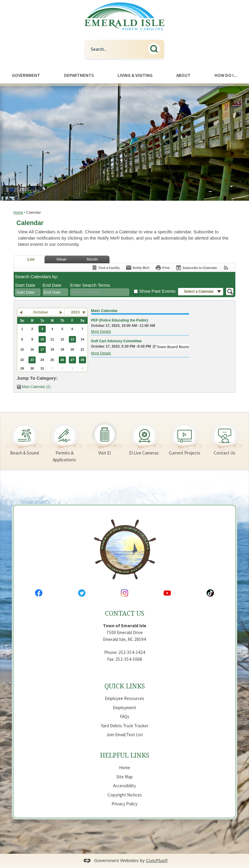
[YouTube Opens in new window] (167, 593)
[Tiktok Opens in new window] (210, 593)
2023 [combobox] (75, 312)
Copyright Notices (125, 795)
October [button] (41, 312)
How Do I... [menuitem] (226, 75)
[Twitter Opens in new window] (82, 593)
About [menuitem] (183, 75)
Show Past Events (157, 291)
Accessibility (124, 786)
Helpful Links (125, 755)
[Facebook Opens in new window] (39, 593)
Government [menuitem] (26, 75)
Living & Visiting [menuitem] (135, 75)
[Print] (162, 268)
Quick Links (125, 686)
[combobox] (28, 292)
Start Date (25, 285)
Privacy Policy (124, 804)
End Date (52, 285)
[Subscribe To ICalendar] (196, 268)
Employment (124, 708)
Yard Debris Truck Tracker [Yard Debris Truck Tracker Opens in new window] (125, 726)
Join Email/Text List (125, 735)
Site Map (124, 777)
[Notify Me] (137, 268)
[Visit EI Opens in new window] (105, 435)
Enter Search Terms (90, 285)
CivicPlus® (157, 860)
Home (18, 213)
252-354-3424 (132, 652)
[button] (156, 48)
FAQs (125, 716)
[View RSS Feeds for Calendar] (226, 268)
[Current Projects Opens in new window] (184, 435)
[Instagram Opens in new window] (124, 593)
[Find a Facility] (106, 268)
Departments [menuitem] (79, 75)
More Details (101, 332)
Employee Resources (124, 698)
